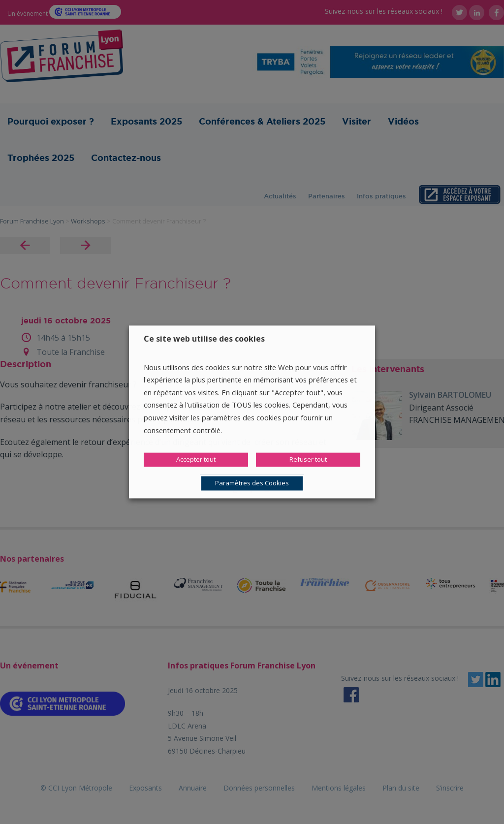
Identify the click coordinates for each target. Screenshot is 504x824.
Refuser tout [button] (308, 460)
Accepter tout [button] (196, 460)
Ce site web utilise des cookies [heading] (204, 339)
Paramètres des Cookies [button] (252, 483)
